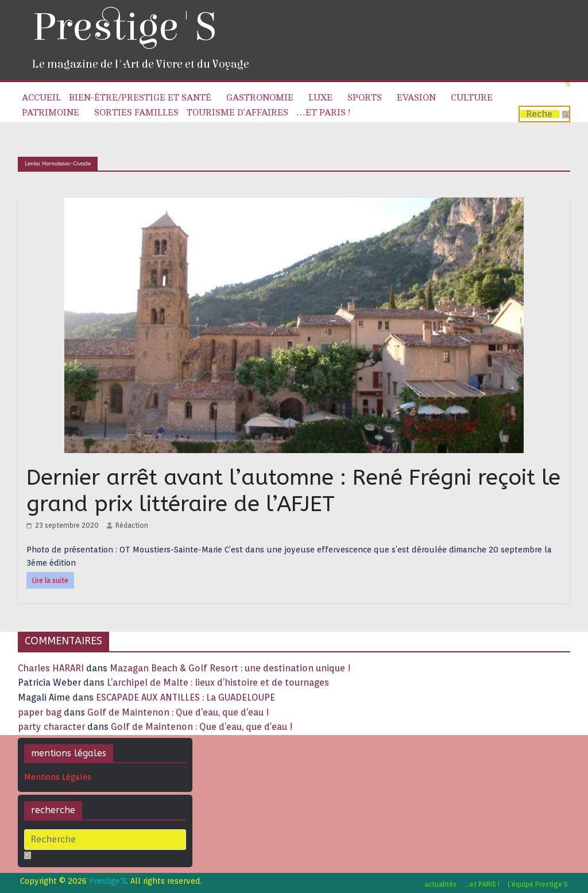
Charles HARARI (51, 668)
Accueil (41, 98)
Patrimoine (51, 113)
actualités (440, 884)
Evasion (416, 98)
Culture (472, 98)
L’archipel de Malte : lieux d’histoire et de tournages (219, 683)
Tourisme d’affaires (237, 113)
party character (51, 727)
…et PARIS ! (323, 113)
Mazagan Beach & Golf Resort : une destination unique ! (230, 668)
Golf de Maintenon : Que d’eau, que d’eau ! (178, 712)
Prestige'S (124, 27)
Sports (365, 98)
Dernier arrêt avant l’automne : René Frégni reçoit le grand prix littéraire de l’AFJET (293, 491)
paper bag (40, 712)
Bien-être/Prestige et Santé (140, 98)
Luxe (320, 98)
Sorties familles (136, 113)
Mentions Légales (58, 777)
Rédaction (132, 525)
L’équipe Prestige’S (538, 884)
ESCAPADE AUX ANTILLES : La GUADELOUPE (185, 697)
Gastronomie (260, 98)
